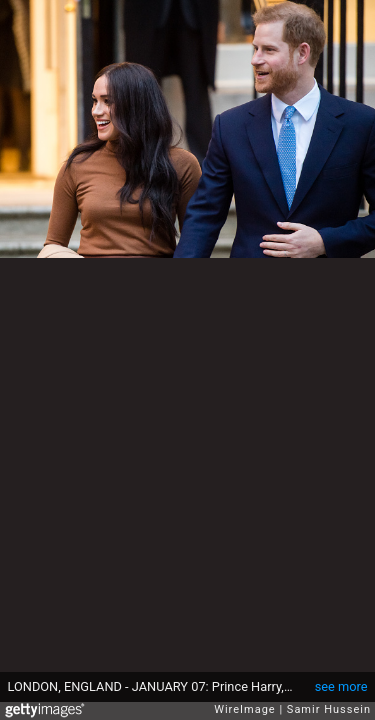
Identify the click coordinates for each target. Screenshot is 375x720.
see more (341, 686)
